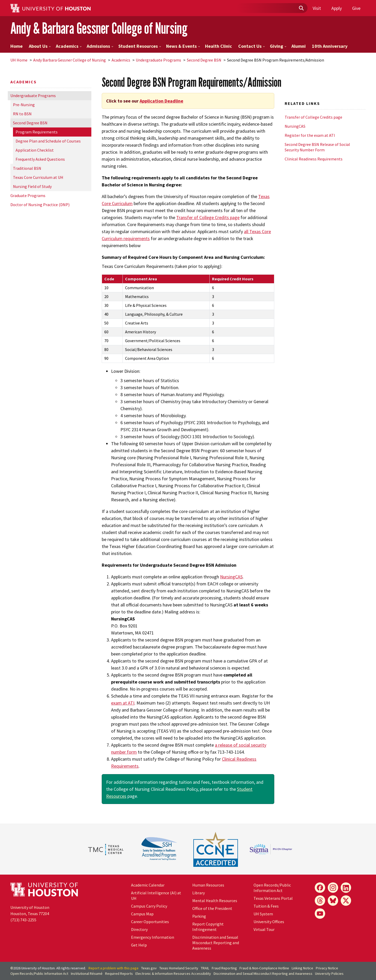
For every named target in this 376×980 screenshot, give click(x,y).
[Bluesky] (333, 901)
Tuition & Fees (266, 906)
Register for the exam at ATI (310, 135)
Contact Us (252, 46)
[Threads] (320, 901)
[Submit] (301, 8)
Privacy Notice (327, 968)
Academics (69, 46)
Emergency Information (153, 937)
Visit (317, 8)
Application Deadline (161, 101)
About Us (40, 46)
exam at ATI (123, 703)
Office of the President (212, 908)
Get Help (139, 945)
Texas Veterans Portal (273, 898)
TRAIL (205, 968)
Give (356, 8)
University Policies (329, 974)
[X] (346, 901)
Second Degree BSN (204, 60)
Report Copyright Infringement (208, 927)
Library (199, 893)
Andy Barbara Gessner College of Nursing (70, 60)
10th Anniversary (330, 46)
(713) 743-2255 (23, 920)
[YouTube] (320, 914)
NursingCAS (231, 577)
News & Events (183, 46)
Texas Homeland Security (179, 968)
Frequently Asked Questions (40, 159)
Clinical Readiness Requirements (314, 159)
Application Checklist (35, 150)
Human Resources (208, 885)
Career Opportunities (150, 922)
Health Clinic (218, 46)
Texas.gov (149, 968)
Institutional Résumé (87, 974)
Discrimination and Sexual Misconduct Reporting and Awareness (216, 943)
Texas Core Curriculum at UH (38, 177)
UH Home (19, 60)
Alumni (299, 46)
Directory (139, 929)
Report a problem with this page (114, 968)
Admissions (100, 46)
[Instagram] (333, 888)
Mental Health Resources (215, 901)
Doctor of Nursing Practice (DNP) (40, 205)
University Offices (269, 922)
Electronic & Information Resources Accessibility (173, 974)
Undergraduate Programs (158, 60)
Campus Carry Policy (149, 906)
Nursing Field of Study (32, 186)
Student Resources (140, 46)
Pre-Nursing (24, 105)
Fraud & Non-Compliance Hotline (264, 968)
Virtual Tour (264, 929)
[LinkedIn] (346, 888)
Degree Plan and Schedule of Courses (48, 141)
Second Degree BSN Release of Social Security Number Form (317, 147)
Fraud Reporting (224, 968)
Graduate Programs (28, 195)
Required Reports (119, 974)
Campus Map (142, 914)
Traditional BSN (27, 168)
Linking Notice (302, 968)
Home (16, 46)
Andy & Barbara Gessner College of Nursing (99, 28)
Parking (199, 916)
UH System (263, 914)
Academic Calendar (148, 885)
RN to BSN (22, 114)
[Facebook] (320, 888)
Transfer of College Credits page (208, 217)
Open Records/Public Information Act (272, 888)
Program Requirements (37, 132)
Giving (278, 46)
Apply (337, 8)
